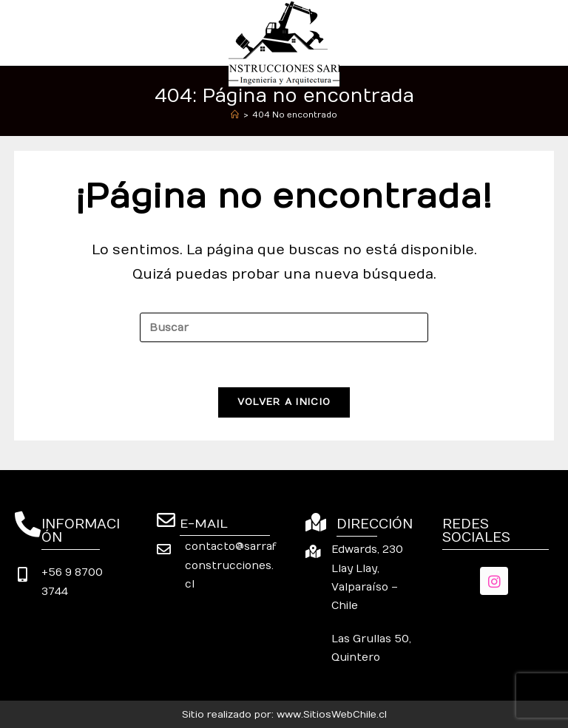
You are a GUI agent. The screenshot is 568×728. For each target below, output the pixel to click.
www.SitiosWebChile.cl (332, 715)
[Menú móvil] (547, 32)
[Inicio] (235, 115)
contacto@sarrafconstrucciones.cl (231, 565)
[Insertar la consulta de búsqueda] (284, 327)
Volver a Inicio (284, 402)
